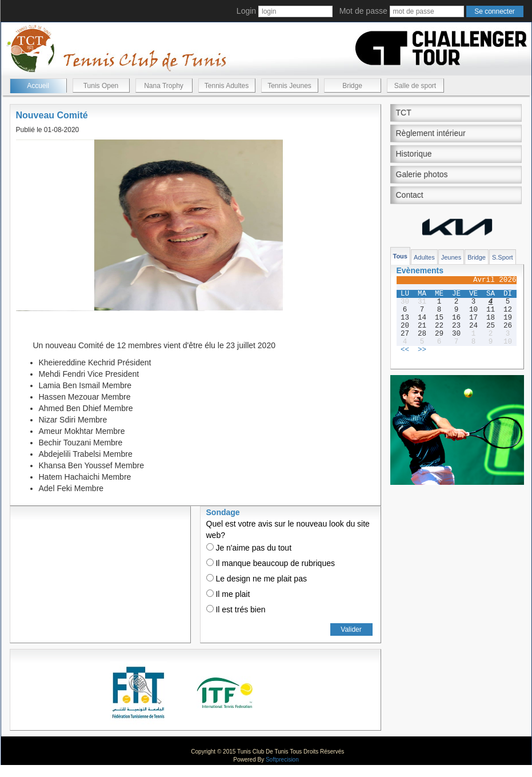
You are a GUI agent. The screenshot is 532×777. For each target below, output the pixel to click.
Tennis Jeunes (289, 86)
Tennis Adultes (227, 86)
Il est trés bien (236, 609)
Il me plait (228, 594)
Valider (351, 629)
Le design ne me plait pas (257, 579)
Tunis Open (101, 86)
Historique (414, 154)
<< (405, 350)
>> (422, 350)
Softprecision (282, 760)
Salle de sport (415, 86)
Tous (400, 256)
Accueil (38, 86)
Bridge (352, 86)
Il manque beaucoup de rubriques (271, 563)
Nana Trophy (164, 86)
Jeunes (451, 257)
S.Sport (503, 257)
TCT (404, 113)
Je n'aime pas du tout (249, 548)
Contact (410, 195)
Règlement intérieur (431, 133)
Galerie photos (422, 174)
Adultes (424, 257)
